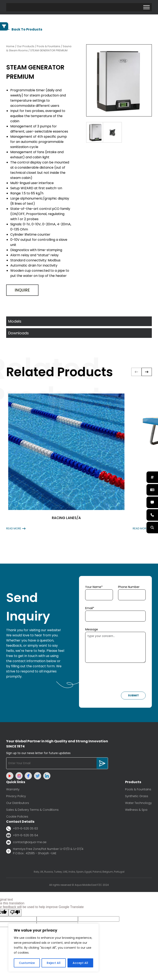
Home (10, 46)
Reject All (54, 963)
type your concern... (115, 647)
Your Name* (94, 587)
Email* (90, 608)
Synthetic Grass (137, 796)
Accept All (80, 963)
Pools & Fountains (138, 789)
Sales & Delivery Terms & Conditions (32, 810)
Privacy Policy (16, 796)
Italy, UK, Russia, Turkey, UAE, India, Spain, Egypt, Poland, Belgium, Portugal (79, 872)
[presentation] (116, 678)
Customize (27, 963)
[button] (147, 372)
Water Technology (138, 803)
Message (92, 629)
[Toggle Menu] (146, 7)
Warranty (13, 789)
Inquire (22, 290)
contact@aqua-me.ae (26, 842)
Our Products (26, 46)
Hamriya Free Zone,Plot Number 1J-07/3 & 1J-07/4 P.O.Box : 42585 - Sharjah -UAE (45, 851)
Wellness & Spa (136, 810)
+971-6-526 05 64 (22, 835)
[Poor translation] (15, 913)
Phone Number (129, 587)
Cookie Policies (17, 817)
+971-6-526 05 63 (22, 829)
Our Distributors (18, 803)
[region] (53, 948)
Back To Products (24, 29)
